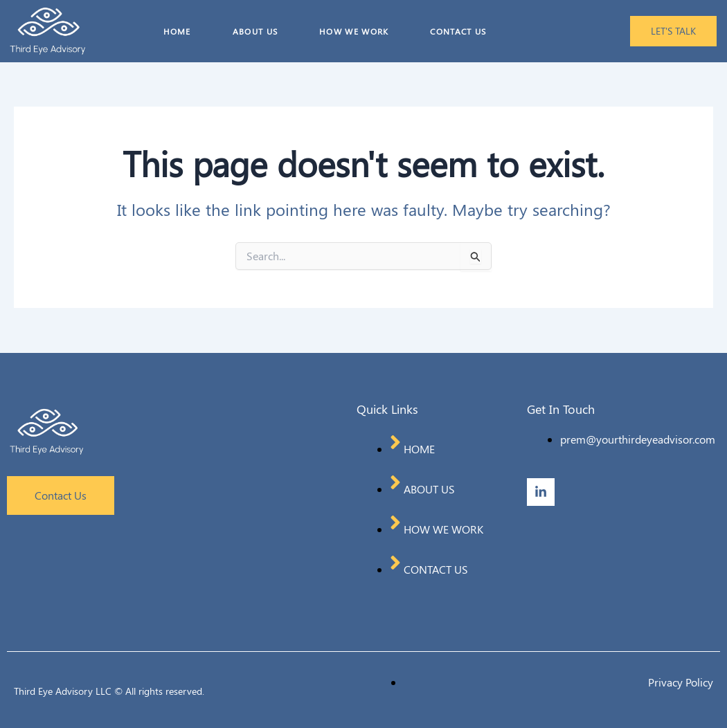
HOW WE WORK (354, 31)
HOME (177, 31)
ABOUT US (255, 31)
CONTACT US (458, 31)
